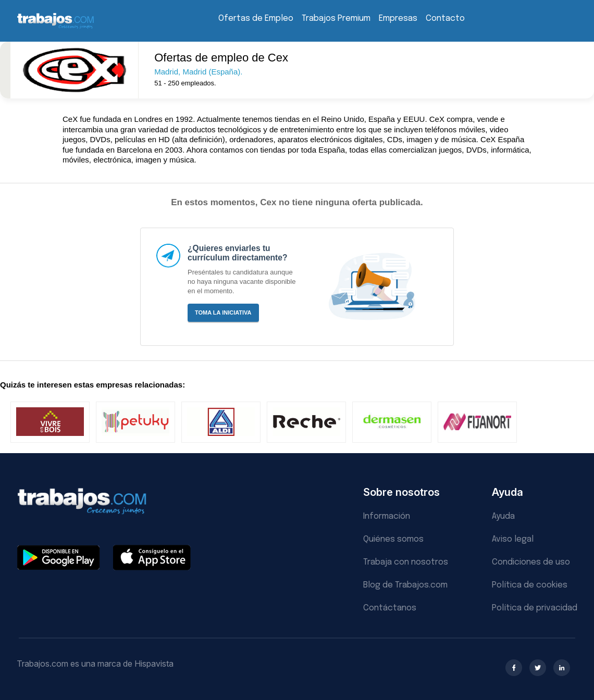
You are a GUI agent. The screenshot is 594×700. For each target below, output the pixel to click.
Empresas (398, 18)
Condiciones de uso (531, 562)
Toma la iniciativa (223, 312)
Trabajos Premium (336, 18)
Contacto (445, 18)
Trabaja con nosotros (406, 562)
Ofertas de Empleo (256, 18)
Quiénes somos (393, 539)
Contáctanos (390, 608)
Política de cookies (530, 585)
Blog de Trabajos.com (405, 585)
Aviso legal (513, 539)
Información (387, 516)
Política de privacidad (535, 608)
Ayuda (503, 516)
